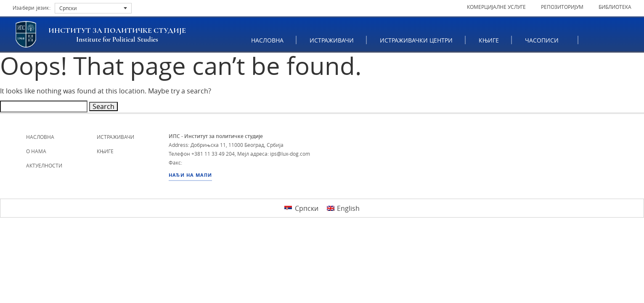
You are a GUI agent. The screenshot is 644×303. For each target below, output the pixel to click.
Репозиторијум (562, 7)
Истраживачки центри (417, 40)
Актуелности (44, 165)
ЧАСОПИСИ (545, 40)
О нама (36, 151)
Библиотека (615, 7)
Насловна (268, 40)
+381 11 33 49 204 (213, 154)
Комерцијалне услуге (496, 7)
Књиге (489, 40)
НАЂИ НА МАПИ (190, 175)
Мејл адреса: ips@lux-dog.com (274, 154)
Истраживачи (332, 40)
